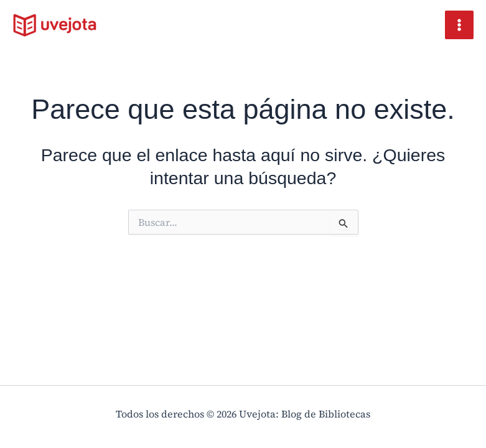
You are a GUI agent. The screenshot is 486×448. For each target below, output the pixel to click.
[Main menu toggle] (459, 25)
